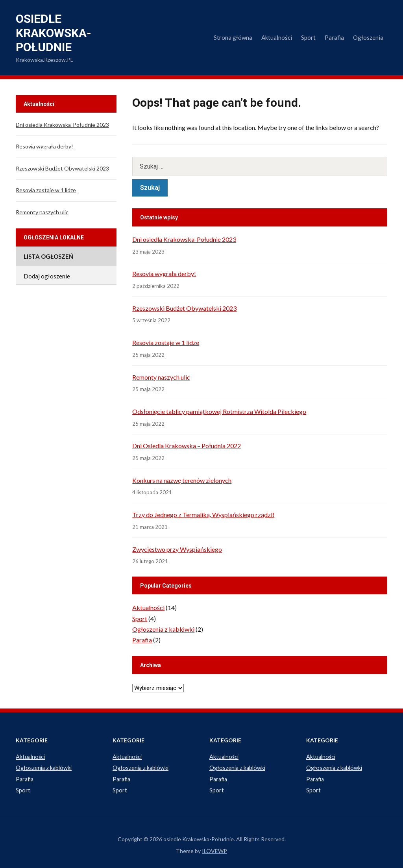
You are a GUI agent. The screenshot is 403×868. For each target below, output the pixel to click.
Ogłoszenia (368, 37)
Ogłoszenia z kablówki (163, 629)
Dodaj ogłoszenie (47, 276)
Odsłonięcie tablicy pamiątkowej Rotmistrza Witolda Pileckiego (219, 411)
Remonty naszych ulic (161, 377)
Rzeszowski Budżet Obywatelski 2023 (184, 308)
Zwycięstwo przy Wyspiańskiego (177, 549)
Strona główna (233, 37)
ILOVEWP (214, 849)
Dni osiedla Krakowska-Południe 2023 (184, 239)
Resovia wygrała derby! (164, 274)
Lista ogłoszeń (48, 256)
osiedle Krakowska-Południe (54, 33)
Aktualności (277, 37)
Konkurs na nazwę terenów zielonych (182, 480)
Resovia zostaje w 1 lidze (166, 342)
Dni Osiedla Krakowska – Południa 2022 (187, 446)
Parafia (334, 37)
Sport (308, 37)
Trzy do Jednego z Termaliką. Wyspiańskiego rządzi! (203, 515)
